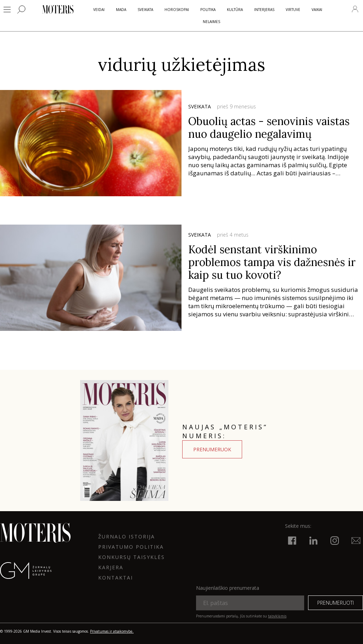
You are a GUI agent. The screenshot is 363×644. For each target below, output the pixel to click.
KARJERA (111, 567)
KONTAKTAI (116, 578)
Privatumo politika (131, 547)
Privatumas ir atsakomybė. (112, 631)
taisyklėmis (277, 616)
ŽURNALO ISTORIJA (127, 536)
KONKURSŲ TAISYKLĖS (132, 557)
